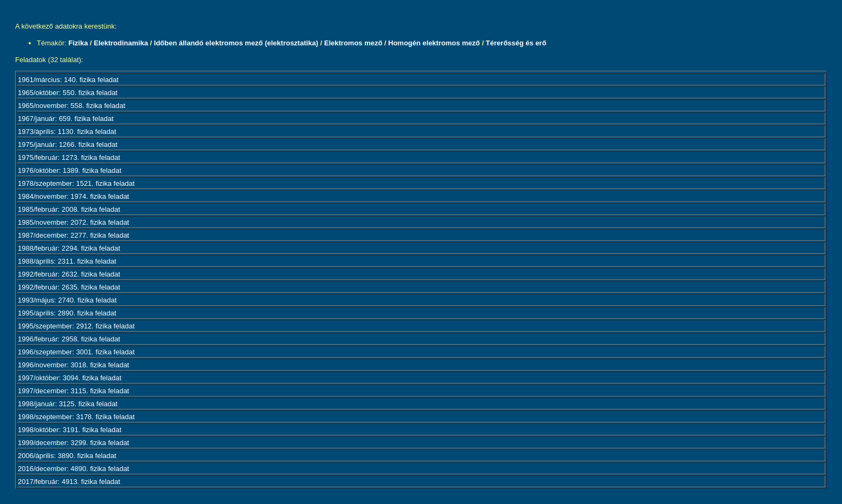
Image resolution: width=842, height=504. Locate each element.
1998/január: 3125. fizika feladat (68, 404)
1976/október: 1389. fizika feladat (70, 170)
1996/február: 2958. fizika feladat (69, 339)
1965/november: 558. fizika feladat (72, 106)
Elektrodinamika (121, 43)
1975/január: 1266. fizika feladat (68, 145)
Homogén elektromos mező (434, 43)
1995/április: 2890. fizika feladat (67, 313)
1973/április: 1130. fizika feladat (67, 132)
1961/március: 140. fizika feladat (68, 80)
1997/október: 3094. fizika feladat (70, 378)
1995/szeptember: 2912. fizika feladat (76, 326)
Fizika (78, 43)
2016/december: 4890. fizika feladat (73, 469)
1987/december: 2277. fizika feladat (73, 235)
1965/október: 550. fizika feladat (68, 93)
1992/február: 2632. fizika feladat (69, 274)
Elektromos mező (353, 43)
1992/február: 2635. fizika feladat (69, 287)
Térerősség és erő (516, 43)
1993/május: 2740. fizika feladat (67, 300)
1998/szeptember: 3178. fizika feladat (76, 417)
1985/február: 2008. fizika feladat (69, 209)
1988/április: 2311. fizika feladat (67, 261)
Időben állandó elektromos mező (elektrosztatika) (236, 43)
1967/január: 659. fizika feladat (66, 119)
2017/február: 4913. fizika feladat (69, 482)
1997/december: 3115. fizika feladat (73, 391)
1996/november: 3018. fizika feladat (73, 365)
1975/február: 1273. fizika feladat (69, 157)
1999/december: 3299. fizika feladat (73, 443)
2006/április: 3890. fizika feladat (67, 456)
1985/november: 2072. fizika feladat (73, 222)
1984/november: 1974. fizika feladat (73, 196)
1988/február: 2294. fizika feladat (69, 248)
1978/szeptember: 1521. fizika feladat (76, 183)
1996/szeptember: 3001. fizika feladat (76, 352)
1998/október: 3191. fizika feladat (70, 430)
